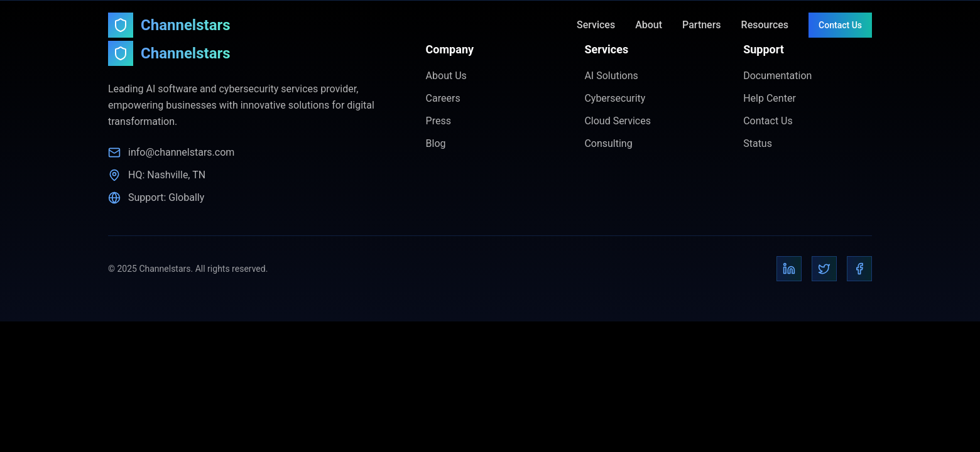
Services (596, 25)
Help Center (770, 98)
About (649, 25)
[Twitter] (824, 269)
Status (758, 143)
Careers (443, 98)
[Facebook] (859, 269)
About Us (446, 76)
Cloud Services (618, 121)
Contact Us (840, 25)
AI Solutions (611, 76)
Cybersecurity (615, 98)
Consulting (608, 143)
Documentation (777, 76)
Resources (765, 25)
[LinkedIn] (789, 269)
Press (438, 121)
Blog (436, 143)
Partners (702, 25)
